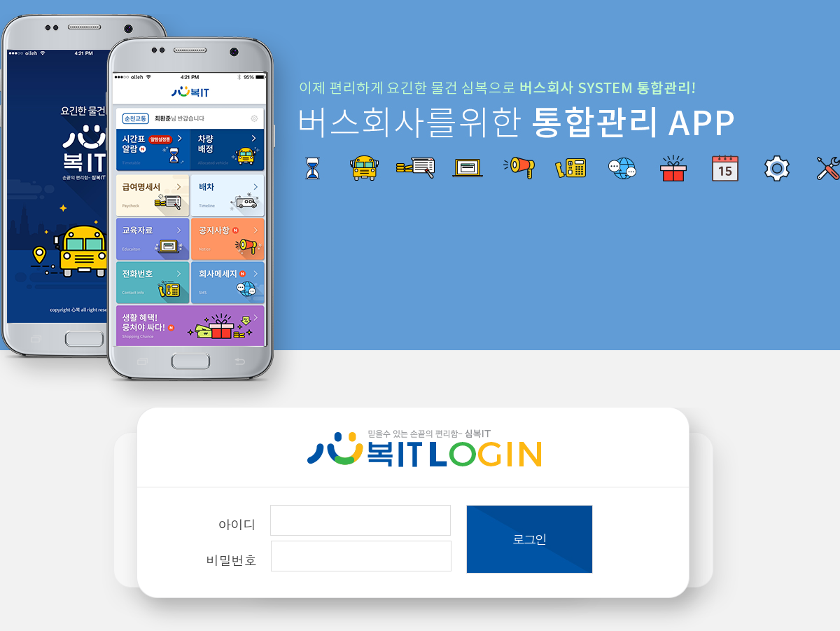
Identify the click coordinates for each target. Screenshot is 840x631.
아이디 (237, 524)
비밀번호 (232, 560)
